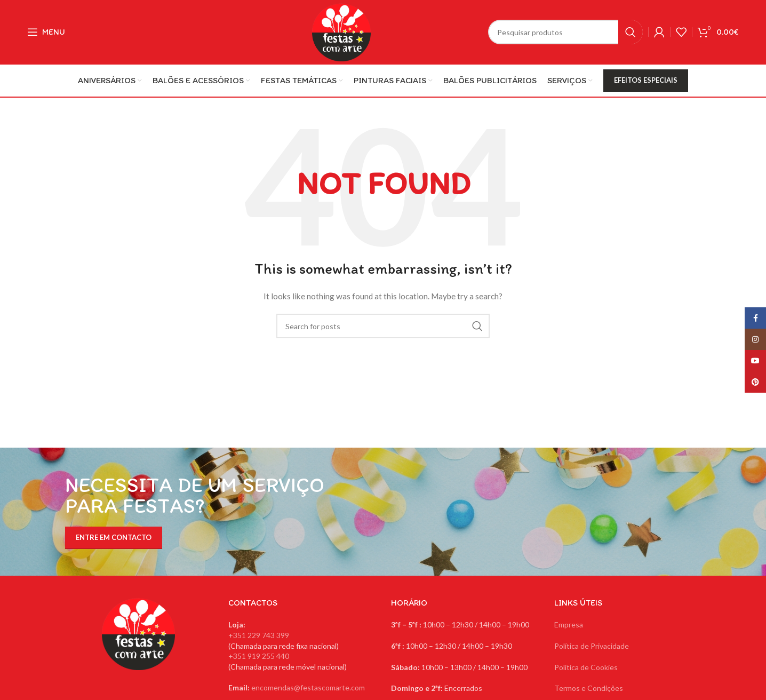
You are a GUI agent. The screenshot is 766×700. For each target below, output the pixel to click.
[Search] (565, 32)
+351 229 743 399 (259, 635)
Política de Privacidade (592, 646)
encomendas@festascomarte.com (308, 687)
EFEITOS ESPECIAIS (646, 80)
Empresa (569, 625)
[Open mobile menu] (46, 32)
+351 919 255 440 (259, 656)
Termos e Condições (589, 688)
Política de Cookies (586, 667)
